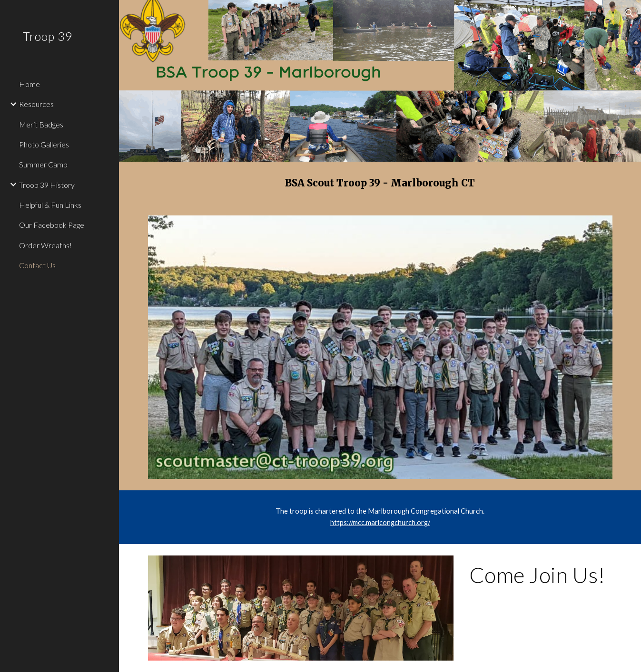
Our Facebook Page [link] (52, 225)
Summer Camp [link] (43, 164)
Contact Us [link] (37, 265)
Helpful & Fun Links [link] (50, 205)
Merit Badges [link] (41, 124)
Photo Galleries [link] (44, 144)
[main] (380, 183)
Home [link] (30, 84)
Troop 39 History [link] (47, 185)
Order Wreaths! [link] (45, 245)
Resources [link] (36, 104)
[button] (630, 13)
